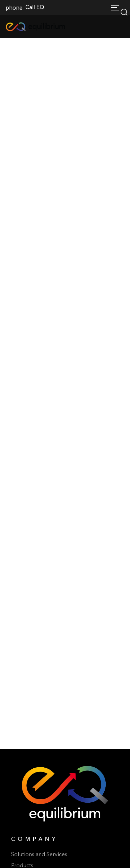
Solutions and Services (39, 855)
